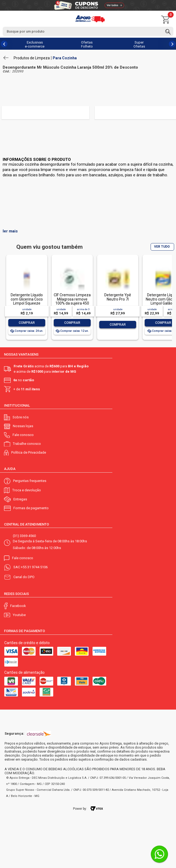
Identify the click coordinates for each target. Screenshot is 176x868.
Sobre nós (21, 417)
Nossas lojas (23, 426)
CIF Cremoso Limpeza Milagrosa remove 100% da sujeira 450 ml (72, 301)
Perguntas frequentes (30, 481)
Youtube (19, 615)
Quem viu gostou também (49, 247)
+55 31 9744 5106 (34, 567)
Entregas (20, 499)
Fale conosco (23, 435)
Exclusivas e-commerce (35, 44)
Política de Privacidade (29, 452)
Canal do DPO (24, 577)
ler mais (10, 231)
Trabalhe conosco (27, 444)
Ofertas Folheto (87, 44)
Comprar (27, 323)
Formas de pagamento (31, 508)
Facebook (18, 606)
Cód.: (6, 71)
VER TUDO (162, 247)
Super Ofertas (139, 44)
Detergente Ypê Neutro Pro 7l (118, 297)
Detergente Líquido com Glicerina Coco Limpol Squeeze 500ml (27, 301)
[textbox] (88, 31)
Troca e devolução (27, 490)
